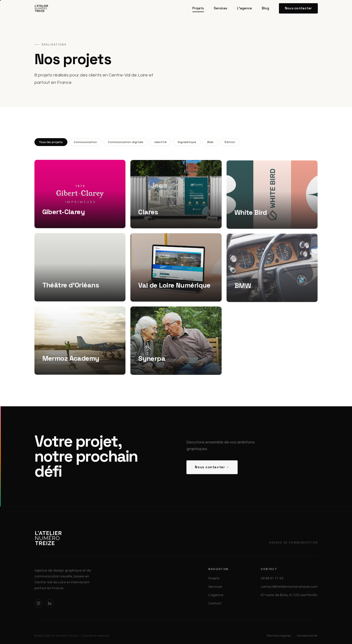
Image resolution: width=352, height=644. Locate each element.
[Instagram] (39, 603)
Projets (198, 8)
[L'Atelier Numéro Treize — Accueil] (41, 8)
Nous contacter (298, 8)
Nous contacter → (212, 470)
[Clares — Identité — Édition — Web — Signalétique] (176, 197)
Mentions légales (279, 636)
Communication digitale (126, 142)
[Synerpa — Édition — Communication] (176, 344)
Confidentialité (307, 636)
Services (221, 8)
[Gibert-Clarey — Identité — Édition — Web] (80, 195)
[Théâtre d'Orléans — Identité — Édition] (80, 268)
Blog (265, 8)
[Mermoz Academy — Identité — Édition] (80, 342)
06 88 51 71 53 (272, 578)
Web (210, 142)
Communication (85, 142)
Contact (215, 603)
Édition (230, 142)
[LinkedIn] (50, 603)
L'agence (245, 8)
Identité (161, 142)
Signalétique (187, 142)
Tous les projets (51, 142)
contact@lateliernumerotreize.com (289, 587)
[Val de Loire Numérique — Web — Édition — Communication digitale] (176, 270)
